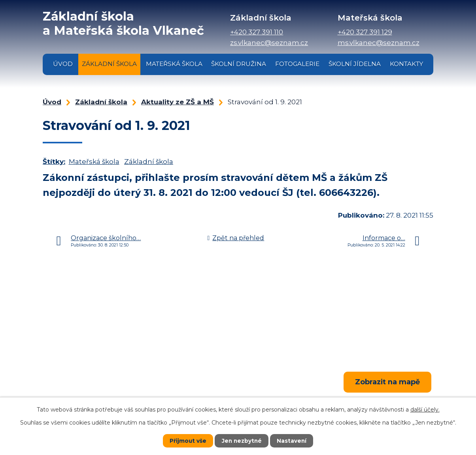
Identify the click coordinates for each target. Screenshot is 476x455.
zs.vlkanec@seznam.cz (269, 43)
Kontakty (406, 64)
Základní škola (109, 64)
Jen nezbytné (242, 441)
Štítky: (54, 162)
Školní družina (239, 64)
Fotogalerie (297, 64)
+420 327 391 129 (365, 32)
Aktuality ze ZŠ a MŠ (178, 102)
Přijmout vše (187, 441)
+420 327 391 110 (257, 32)
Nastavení (293, 441)
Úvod (63, 64)
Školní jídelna (355, 64)
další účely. (425, 410)
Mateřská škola (174, 64)
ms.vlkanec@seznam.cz (379, 43)
